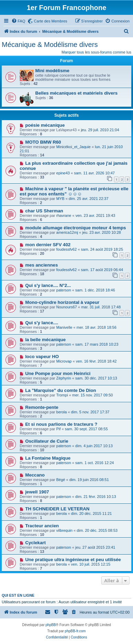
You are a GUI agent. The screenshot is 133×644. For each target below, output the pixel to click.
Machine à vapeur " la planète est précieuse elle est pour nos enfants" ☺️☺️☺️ (74, 191)
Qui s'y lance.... (42, 323)
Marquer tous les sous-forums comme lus (96, 52)
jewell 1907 (37, 492)
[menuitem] (18, 21)
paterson (64, 290)
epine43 (63, 173)
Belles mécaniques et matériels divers (76, 93)
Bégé (61, 480)
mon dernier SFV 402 (48, 245)
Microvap (64, 361)
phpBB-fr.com (75, 631)
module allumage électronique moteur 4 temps (76, 228)
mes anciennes (42, 265)
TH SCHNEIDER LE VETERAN (57, 509)
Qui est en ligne (18, 595)
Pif (59, 429)
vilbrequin (64, 530)
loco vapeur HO (42, 357)
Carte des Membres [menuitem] (51, 21)
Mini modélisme (52, 71)
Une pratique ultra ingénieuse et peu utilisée (73, 560)
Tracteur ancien (42, 526)
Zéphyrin (64, 378)
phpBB (51, 625)
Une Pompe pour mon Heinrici (58, 373)
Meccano (35, 475)
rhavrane (64, 215)
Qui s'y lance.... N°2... (48, 285)
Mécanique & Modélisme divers (50, 45)
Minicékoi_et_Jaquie (74, 147)
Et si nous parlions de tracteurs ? (61, 424)
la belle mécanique (45, 340)
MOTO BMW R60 (43, 142)
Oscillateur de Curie (47, 441)
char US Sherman (44, 211)
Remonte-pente (42, 407)
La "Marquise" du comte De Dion (61, 390)
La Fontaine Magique (48, 458)
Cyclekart (35, 543)
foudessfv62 (66, 249)
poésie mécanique (45, 125)
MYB (60, 199)
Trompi (62, 395)
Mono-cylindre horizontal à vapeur (62, 302)
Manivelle (64, 327)
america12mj (67, 232)
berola (62, 412)
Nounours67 (67, 307)
